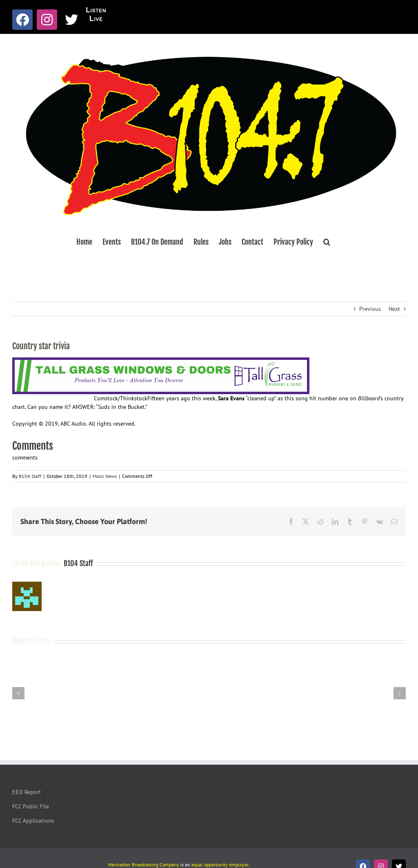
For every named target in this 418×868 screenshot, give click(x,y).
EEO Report (27, 792)
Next (394, 309)
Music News (105, 476)
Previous (370, 309)
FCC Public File (31, 806)
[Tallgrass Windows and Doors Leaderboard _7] (161, 361)
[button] (327, 242)
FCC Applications (33, 821)
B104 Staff (30, 476)
